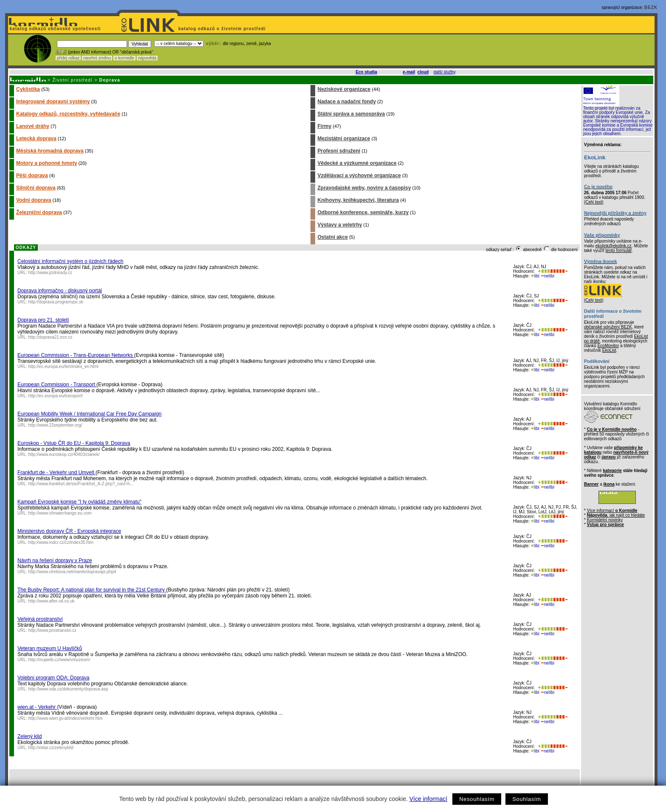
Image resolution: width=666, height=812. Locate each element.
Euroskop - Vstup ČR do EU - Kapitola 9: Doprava (74, 443)
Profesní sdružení (339, 151)
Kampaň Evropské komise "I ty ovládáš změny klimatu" (79, 502)
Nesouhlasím (477, 799)
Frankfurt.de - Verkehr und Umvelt (56, 472)
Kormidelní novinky (605, 520)
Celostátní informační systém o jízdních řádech (70, 261)
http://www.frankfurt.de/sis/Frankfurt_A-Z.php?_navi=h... (81, 484)
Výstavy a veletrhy (340, 225)
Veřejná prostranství (40, 619)
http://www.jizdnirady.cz (50, 273)
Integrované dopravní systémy (53, 102)
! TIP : (61, 52)
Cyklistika (28, 89)
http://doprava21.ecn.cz (51, 337)
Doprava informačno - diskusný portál (60, 291)
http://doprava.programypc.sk (56, 302)
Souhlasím (526, 799)
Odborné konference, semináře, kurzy (363, 212)
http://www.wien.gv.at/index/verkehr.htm (66, 718)
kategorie (612, 471)
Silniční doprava (36, 188)
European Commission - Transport (57, 385)
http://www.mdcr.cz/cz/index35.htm (61, 542)
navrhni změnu (97, 58)
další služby (445, 72)
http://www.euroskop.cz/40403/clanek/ (64, 454)
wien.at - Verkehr (37, 707)
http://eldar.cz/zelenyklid (51, 748)
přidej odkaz (68, 58)
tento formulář (619, 250)
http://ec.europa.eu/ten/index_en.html (63, 366)
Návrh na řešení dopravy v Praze (55, 560)
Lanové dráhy (33, 126)
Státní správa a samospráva (351, 114)
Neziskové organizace (344, 89)
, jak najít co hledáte (616, 515)
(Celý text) (594, 202)
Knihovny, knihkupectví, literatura (358, 200)
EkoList (609, 350)
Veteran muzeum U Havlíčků (50, 648)
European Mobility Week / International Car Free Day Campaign (89, 414)
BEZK (651, 7)
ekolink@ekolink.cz (614, 246)
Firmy (324, 126)
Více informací (428, 799)
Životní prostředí (72, 80)
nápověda (147, 58)
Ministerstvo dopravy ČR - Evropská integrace (69, 531)
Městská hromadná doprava (50, 151)
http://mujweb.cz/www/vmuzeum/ (59, 660)
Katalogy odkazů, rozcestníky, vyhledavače (68, 114)
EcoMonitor (608, 346)
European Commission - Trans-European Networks (76, 355)
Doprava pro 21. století (43, 320)
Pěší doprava (32, 175)
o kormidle (124, 58)
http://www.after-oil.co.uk (52, 601)
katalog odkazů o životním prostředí (223, 29)
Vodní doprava (34, 200)
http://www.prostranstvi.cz (52, 630)
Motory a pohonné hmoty (47, 163)
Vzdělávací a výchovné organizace (359, 175)
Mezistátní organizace (344, 139)
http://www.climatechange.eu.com (60, 513)
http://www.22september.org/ (55, 425)
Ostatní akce (332, 237)
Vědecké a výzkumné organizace (357, 163)
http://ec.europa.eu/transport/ (56, 396)
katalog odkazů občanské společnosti (54, 29)
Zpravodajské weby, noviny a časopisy (364, 188)
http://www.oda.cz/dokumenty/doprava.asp (68, 689)
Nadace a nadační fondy (346, 102)
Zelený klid (30, 736)
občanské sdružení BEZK (608, 327)
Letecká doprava (36, 139)
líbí (535, 276)
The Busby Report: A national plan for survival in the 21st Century (92, 590)
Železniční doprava (39, 212)
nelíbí (547, 276)
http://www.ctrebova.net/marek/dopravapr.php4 (72, 572)
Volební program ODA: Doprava (53, 678)
